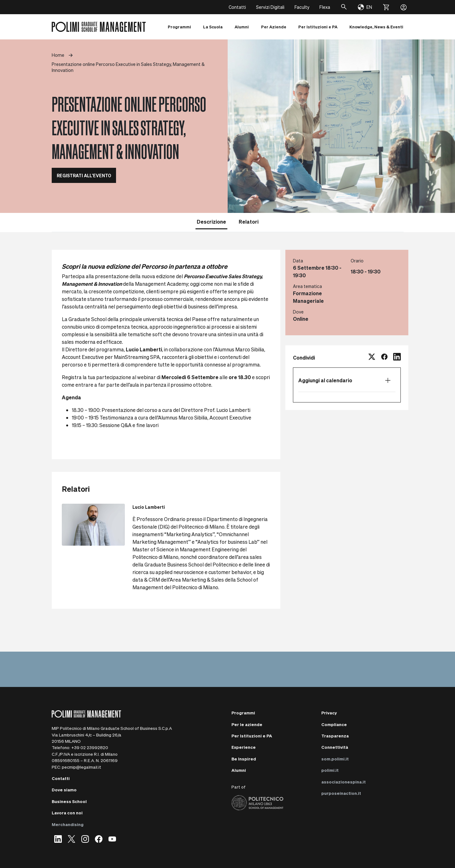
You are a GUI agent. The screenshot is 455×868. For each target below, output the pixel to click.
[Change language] (365, 7)
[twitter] (372, 358)
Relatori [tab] (249, 222)
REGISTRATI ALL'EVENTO (84, 175)
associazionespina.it (344, 782)
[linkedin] (397, 358)
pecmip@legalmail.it (82, 767)
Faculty (302, 7)
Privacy (329, 713)
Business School (69, 801)
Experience (244, 747)
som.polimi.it (335, 759)
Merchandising (68, 824)
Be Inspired (244, 759)
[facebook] (384, 358)
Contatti (237, 7)
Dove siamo (64, 790)
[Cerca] (344, 7)
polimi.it (330, 770)
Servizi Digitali (270, 7)
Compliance (334, 724)
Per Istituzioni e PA (252, 736)
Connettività (335, 747)
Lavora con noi (67, 813)
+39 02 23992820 (90, 747)
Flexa (325, 7)
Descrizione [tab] (211, 222)
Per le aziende (247, 724)
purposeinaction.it (341, 793)
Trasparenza (335, 736)
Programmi (243, 713)
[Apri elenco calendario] (388, 380)
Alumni (239, 770)
